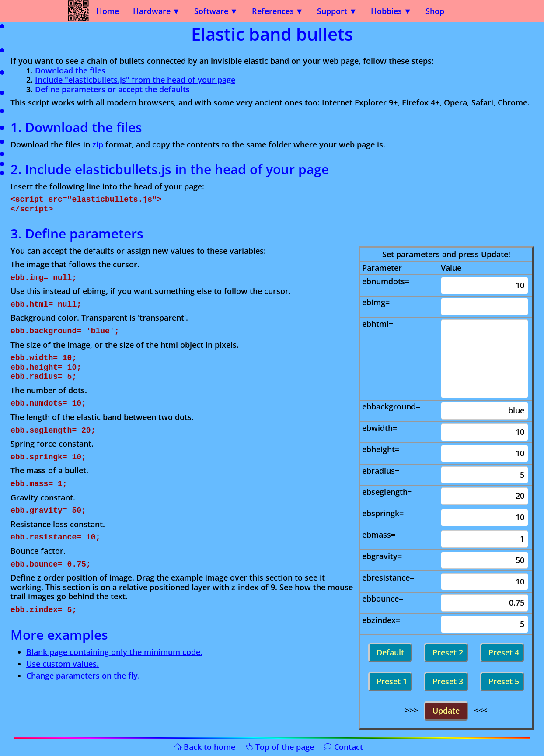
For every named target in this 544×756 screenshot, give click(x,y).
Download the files (70, 70)
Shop (435, 11)
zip (98, 144)
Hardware (152, 11)
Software (211, 11)
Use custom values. (63, 664)
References (273, 11)
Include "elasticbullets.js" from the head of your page (135, 80)
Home (108, 11)
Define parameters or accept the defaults (112, 89)
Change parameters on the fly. (83, 675)
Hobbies (386, 11)
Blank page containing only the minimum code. (114, 652)
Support (332, 11)
